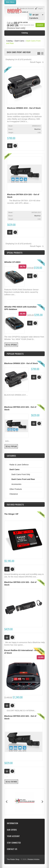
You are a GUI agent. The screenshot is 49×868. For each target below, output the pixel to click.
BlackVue (37, 129)
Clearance (14, 494)
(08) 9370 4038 (21, 23)
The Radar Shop (13, 859)
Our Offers (12, 830)
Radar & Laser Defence (19, 465)
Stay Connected (14, 843)
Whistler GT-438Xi (12, 262)
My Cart (36, 15)
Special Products (15, 253)
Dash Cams (19, 41)
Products (15, 505)
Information (12, 823)
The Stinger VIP (11, 514)
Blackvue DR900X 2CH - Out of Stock (24, 108)
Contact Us (12, 849)
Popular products (15, 354)
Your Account (13, 836)
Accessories (16, 484)
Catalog (9, 41)
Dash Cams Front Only (21, 474)
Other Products (16, 489)
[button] (40, 25)
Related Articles (34, 859)
